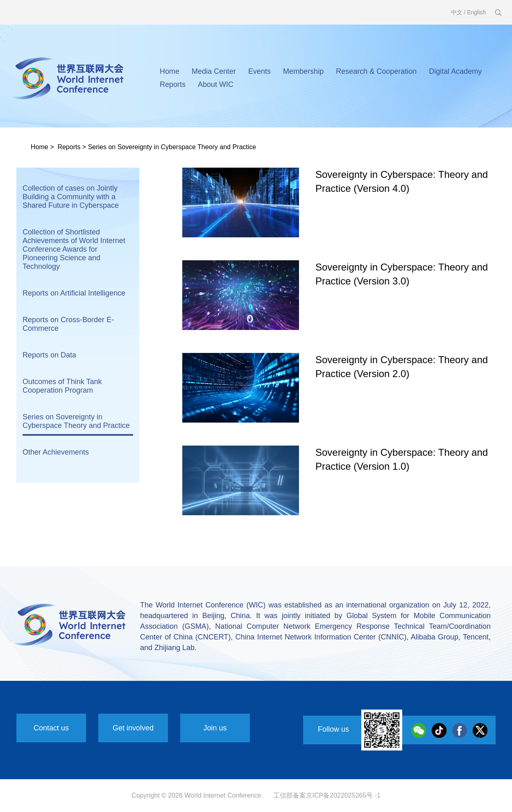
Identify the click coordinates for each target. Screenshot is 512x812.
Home (170, 71)
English (476, 12)
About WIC (216, 84)
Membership (303, 71)
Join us (215, 728)
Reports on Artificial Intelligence (74, 293)
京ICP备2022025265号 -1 (343, 795)
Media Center (214, 71)
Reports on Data (49, 355)
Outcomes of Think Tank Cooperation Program (62, 386)
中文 (457, 12)
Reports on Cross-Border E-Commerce (68, 324)
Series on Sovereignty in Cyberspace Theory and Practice (172, 147)
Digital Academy (455, 71)
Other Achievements (56, 452)
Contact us (51, 728)
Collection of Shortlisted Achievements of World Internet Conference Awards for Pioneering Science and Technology (74, 249)
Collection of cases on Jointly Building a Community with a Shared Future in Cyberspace (71, 197)
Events (259, 71)
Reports (173, 84)
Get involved (133, 728)
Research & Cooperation (376, 71)
